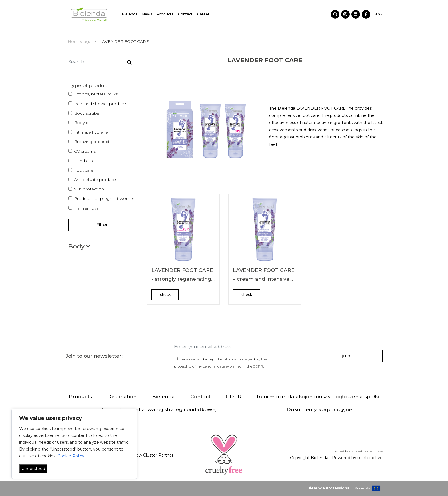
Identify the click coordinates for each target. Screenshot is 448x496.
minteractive (370, 458)
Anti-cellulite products (96, 180)
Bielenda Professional (329, 488)
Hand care (84, 161)
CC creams (85, 151)
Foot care (84, 170)
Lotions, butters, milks (96, 94)
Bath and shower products (101, 104)
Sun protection (89, 189)
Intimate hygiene (91, 132)
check (165, 295)
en (378, 14)
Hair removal (87, 208)
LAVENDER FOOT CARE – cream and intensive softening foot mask (264, 279)
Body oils (83, 123)
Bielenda (130, 14)
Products (165, 14)
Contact (185, 14)
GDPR (258, 366)
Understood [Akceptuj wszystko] (33, 469)
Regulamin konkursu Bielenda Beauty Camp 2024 (359, 451)
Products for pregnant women (105, 198)
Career (203, 14)
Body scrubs (86, 113)
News (147, 14)
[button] (79, 247)
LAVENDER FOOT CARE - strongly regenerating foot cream (182, 279)
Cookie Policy (71, 456)
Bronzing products (93, 142)
